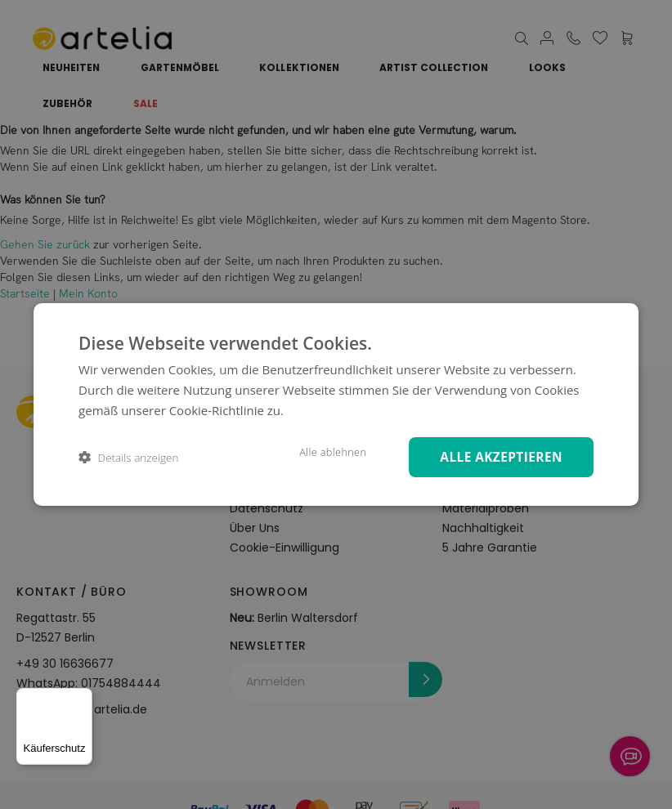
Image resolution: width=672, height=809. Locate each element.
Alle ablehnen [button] (323, 452)
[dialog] (336, 404)
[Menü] (83, 698)
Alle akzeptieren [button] (497, 456)
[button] (128, 457)
